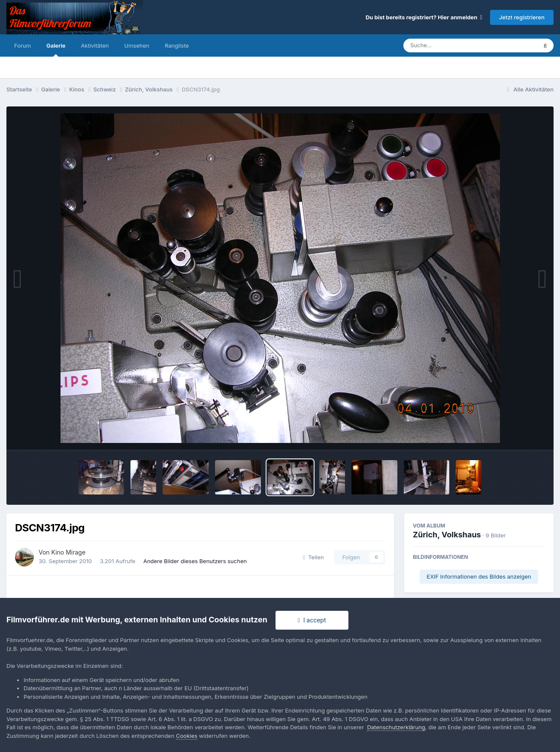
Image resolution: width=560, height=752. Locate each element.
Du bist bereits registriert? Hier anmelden (424, 17)
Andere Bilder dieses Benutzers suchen (195, 561)
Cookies (187, 736)
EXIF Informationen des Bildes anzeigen (479, 576)
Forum (23, 45)
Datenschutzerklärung (396, 727)
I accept (312, 620)
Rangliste (177, 45)
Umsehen (137, 45)
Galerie (56, 49)
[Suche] (453, 45)
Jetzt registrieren (522, 17)
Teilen (313, 557)
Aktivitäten (95, 45)
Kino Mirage (69, 552)
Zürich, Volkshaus (447, 535)
